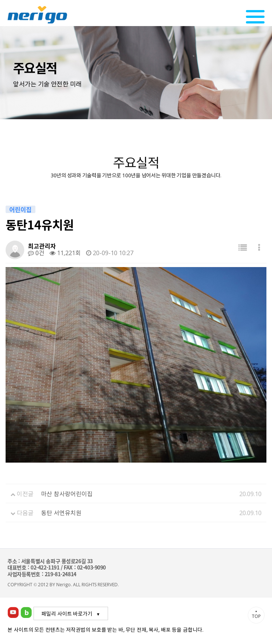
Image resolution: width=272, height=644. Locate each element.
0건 (36, 253)
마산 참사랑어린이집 (67, 494)
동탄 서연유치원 (61, 513)
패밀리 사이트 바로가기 (67, 613)
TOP (256, 614)
